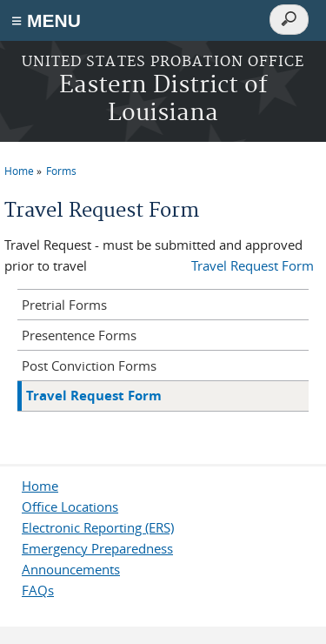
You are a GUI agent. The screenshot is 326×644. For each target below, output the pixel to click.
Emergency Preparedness (97, 548)
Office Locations (70, 506)
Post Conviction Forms (89, 366)
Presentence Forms (79, 335)
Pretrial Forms (64, 305)
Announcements (71, 569)
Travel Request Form (253, 265)
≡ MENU (46, 20)
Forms (61, 171)
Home (19, 171)
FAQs (38, 590)
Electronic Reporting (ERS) (98, 527)
